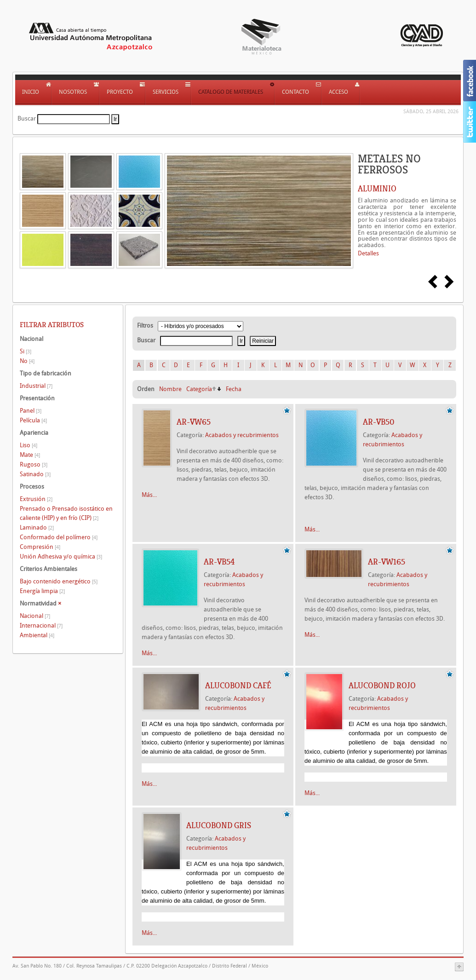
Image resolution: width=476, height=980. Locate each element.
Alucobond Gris (219, 825)
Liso (29, 445)
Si (26, 351)
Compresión (40, 547)
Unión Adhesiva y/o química (61, 556)
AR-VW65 (194, 422)
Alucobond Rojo (382, 686)
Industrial (36, 386)
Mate (30, 455)
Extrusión (36, 499)
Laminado (37, 527)
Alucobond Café (238, 686)
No (27, 361)
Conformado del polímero (59, 537)
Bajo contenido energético (59, 581)
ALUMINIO (377, 189)
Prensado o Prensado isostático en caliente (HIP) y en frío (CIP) (66, 513)
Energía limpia (42, 591)
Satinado (35, 474)
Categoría (199, 389)
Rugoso (34, 464)
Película (33, 420)
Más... (149, 495)
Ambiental (37, 635)
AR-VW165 (387, 562)
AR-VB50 (379, 422)
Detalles (368, 253)
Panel (31, 411)
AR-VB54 (219, 562)
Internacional (41, 625)
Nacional (35, 616)
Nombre (170, 389)
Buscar (27, 118)
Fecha (234, 389)
